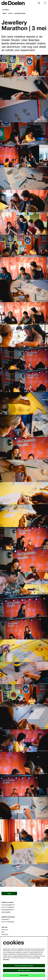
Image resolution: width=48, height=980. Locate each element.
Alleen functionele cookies (24, 966)
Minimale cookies (24, 970)
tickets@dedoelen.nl (8, 910)
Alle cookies (24, 975)
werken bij (5, 934)
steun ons (5, 930)
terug (9, 893)
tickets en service (8, 902)
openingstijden (6, 912)
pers (3, 932)
